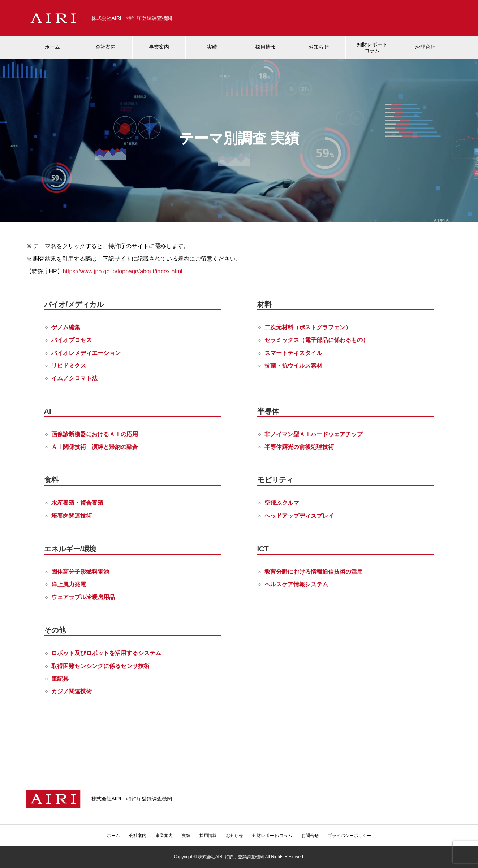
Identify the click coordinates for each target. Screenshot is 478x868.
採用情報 (266, 47)
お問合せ (425, 47)
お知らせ (319, 47)
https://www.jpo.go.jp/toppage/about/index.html (123, 271)
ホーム (52, 47)
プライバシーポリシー (349, 836)
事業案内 (159, 47)
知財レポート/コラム (272, 836)
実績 (212, 47)
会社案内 (105, 47)
